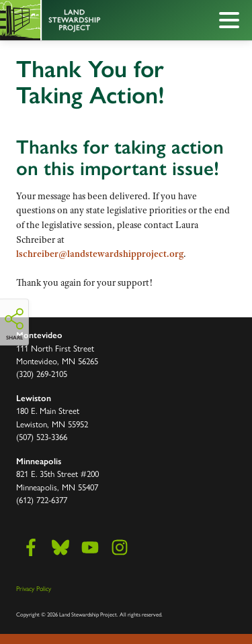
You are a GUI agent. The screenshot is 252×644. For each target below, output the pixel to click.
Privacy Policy (34, 588)
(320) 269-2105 (42, 373)
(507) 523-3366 (42, 436)
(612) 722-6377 (42, 499)
